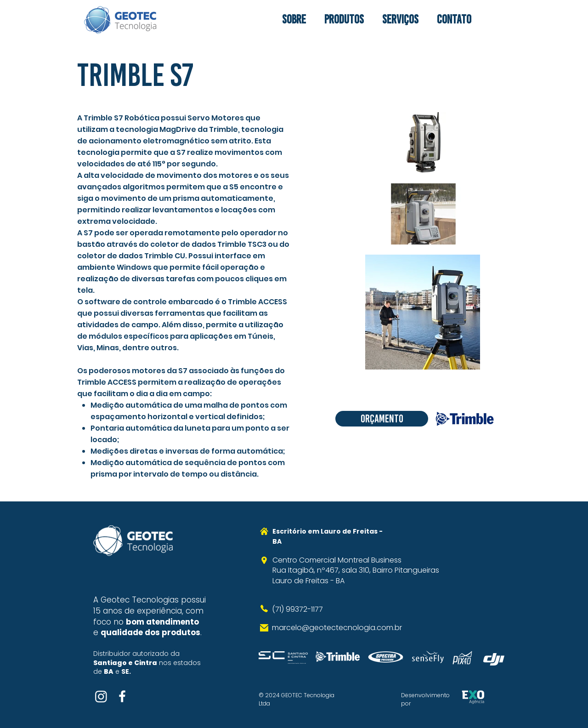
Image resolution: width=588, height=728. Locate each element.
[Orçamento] (382, 419)
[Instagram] (101, 696)
